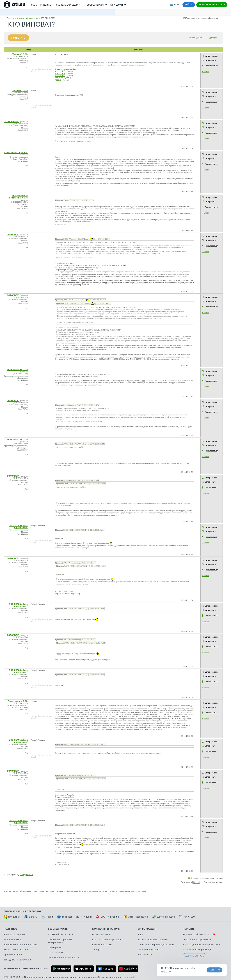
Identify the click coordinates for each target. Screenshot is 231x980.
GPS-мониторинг (108, 917)
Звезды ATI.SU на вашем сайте (21, 945)
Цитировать (210, 60)
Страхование (32, 18)
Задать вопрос (195, 956)
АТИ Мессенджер (136, 917)
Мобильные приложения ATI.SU (26, 969)
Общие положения (148, 950)
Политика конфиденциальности (156, 945)
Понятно (214, 970)
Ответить (19, 38)
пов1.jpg (59, 80)
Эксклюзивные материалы (153, 940)
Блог (141, 935)
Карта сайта (145, 955)
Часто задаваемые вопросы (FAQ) (202, 945)
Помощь (189, 929)
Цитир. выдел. (211, 56)
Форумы (20, 18)
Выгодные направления (17, 960)
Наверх (205, 71)
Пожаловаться (211, 66)
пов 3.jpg (59, 78)
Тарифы (97, 950)
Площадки (12, 917)
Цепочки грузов (164, 917)
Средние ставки (13, 955)
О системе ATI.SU (102, 935)
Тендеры (64, 917)
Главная (11, 18)
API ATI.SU (187, 917)
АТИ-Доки (84, 917)
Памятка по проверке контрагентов (60, 941)
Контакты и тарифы (106, 929)
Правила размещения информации (202, 18)
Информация (147, 929)
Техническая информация (197, 950)
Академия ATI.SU (13, 940)
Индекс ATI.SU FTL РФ (16, 950)
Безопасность (58, 929)
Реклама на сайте (102, 945)
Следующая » (212, 38)
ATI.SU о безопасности (61, 935)
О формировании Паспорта (63, 958)
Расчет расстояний (14, 935)
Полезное (10, 929)
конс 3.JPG (60, 76)
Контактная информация (107, 940)
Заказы (31, 917)
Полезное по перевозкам (197, 940)
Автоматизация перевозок (23, 911)
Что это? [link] (166, 972)
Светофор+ (54, 948)
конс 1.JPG (60, 71)
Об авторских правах (109, 977)
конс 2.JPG (60, 73)
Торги (47, 917)
